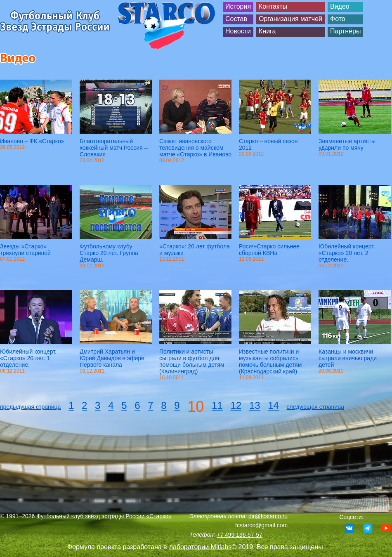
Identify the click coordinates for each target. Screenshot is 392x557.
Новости (238, 31)
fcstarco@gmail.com (261, 525)
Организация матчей (290, 19)
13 (255, 405)
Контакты (273, 6)
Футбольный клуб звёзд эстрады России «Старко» (104, 516)
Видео (340, 6)
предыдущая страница (30, 407)
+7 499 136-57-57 (240, 535)
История (238, 6)
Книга (267, 31)
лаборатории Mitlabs (201, 547)
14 (273, 405)
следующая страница (315, 407)
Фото (338, 19)
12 (236, 405)
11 (217, 405)
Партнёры (345, 31)
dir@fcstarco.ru (268, 516)
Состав (236, 19)
